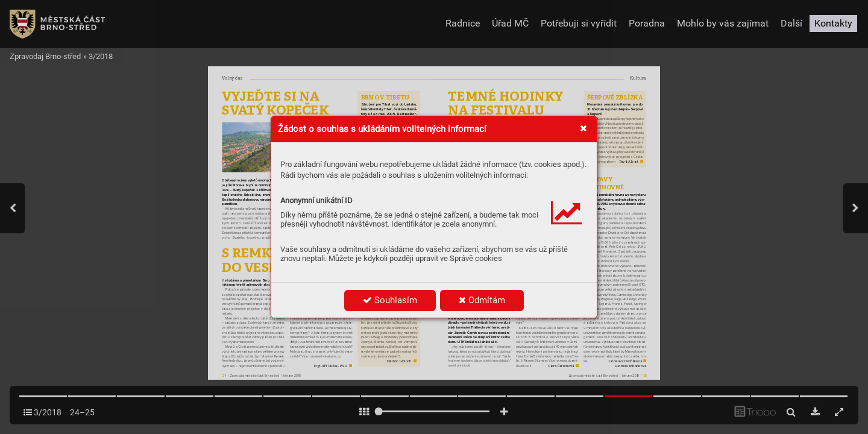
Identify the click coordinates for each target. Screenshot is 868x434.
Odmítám (482, 300)
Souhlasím (390, 300)
